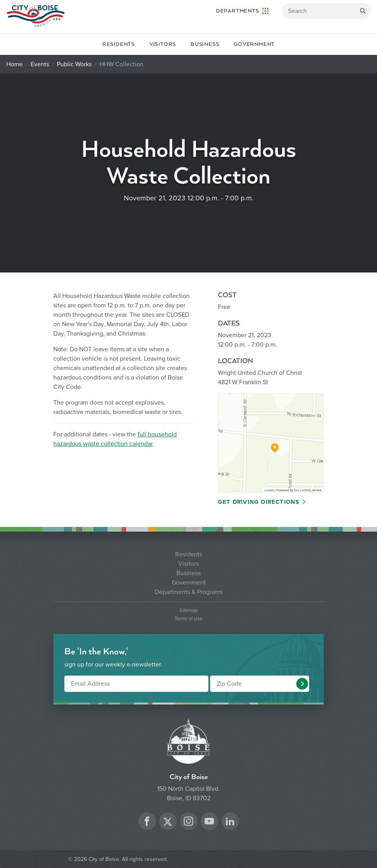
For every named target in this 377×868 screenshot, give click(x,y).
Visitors (163, 44)
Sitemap (188, 611)
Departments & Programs (189, 592)
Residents (119, 44)
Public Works (74, 64)
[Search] (326, 11)
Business (205, 44)
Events (40, 64)
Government (254, 44)
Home (14, 64)
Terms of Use (188, 619)
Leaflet (269, 490)
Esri (297, 490)
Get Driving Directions (259, 502)
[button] (302, 684)
